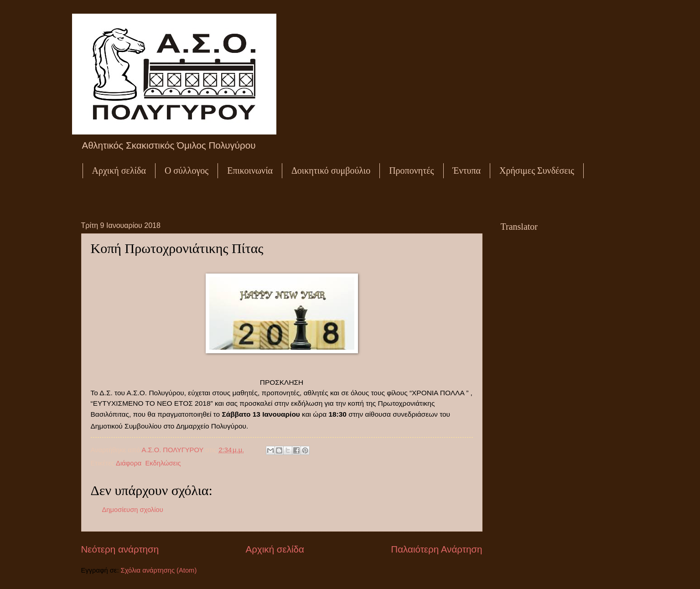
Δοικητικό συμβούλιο (331, 170)
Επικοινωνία (250, 170)
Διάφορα (129, 463)
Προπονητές (411, 170)
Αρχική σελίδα (119, 170)
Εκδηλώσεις (163, 463)
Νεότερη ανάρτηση (120, 549)
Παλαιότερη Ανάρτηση (436, 549)
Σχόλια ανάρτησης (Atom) (159, 570)
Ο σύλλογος (187, 170)
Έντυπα (467, 170)
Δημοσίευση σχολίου (133, 510)
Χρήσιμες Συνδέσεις (537, 170)
